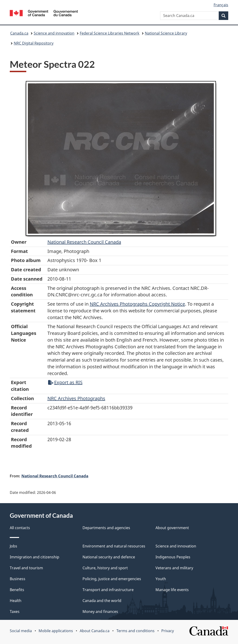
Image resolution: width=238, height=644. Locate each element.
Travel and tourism (26, 568)
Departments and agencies (106, 528)
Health (16, 601)
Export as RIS (65, 382)
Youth (161, 579)
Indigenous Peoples (173, 557)
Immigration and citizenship (35, 557)
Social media (21, 631)
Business (18, 579)
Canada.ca (19, 33)
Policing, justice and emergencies (112, 579)
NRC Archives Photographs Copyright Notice (137, 304)
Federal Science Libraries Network (110, 33)
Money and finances (100, 612)
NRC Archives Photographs (76, 398)
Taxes (15, 612)
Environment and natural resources (114, 546)
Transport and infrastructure (108, 590)
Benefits (17, 590)
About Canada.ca (95, 631)
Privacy (168, 631)
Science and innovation (54, 33)
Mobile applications (56, 631)
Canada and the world (102, 601)
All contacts (20, 528)
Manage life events (172, 590)
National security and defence (109, 557)
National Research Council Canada (84, 242)
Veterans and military (174, 568)
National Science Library (166, 33)
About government (172, 528)
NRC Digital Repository (34, 43)
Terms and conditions (136, 631)
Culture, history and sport (105, 568)
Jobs (13, 546)
